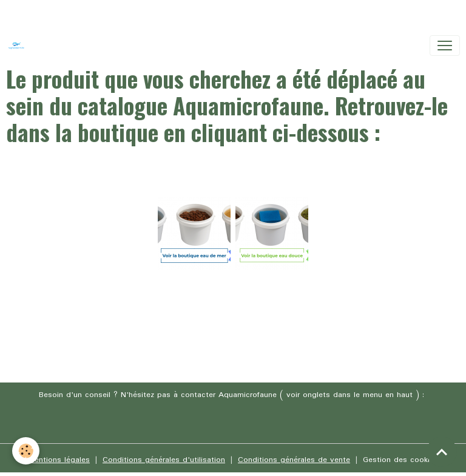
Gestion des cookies (400, 460)
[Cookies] (26, 451)
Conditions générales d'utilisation (164, 460)
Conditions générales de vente (294, 460)
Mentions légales (59, 460)
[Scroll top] (442, 452)
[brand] (19, 46)
